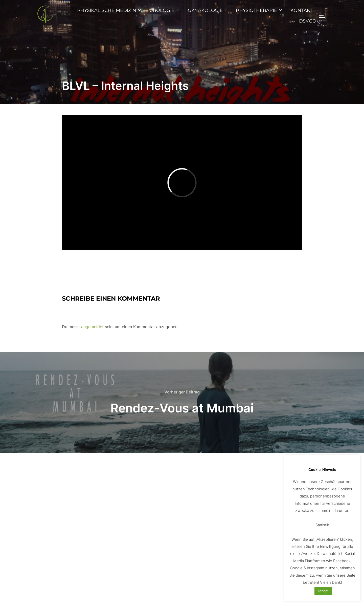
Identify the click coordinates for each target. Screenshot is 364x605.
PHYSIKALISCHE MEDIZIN (110, 10)
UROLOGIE (165, 10)
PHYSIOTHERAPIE (259, 10)
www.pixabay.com (262, 508)
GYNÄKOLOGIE (208, 10)
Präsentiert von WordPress (59, 596)
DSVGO (308, 21)
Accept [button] (323, 591)
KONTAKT (301, 10)
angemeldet (92, 327)
